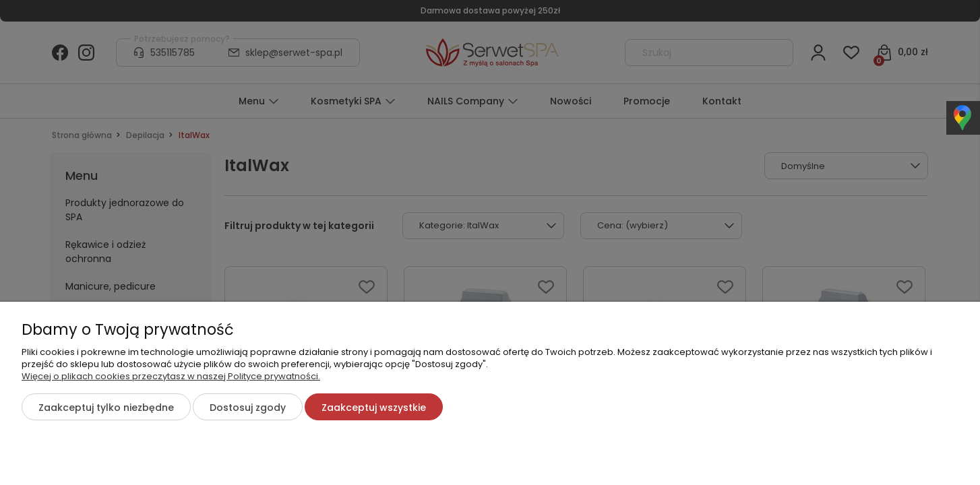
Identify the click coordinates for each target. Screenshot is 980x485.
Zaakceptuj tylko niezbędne (106, 408)
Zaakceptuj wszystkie (374, 408)
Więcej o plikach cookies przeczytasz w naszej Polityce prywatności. (171, 376)
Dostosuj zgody (248, 408)
